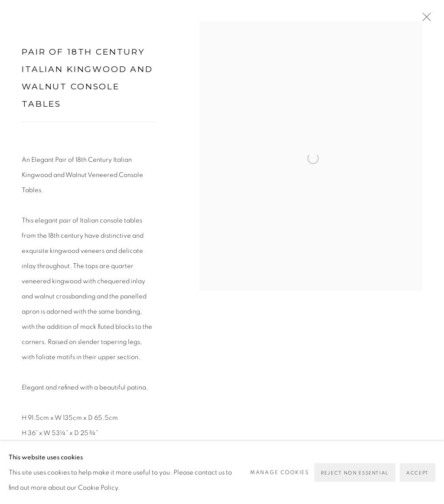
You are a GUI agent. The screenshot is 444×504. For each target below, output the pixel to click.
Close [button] (424, 20)
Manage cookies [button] (280, 472)
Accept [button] (418, 473)
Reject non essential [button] (355, 473)
